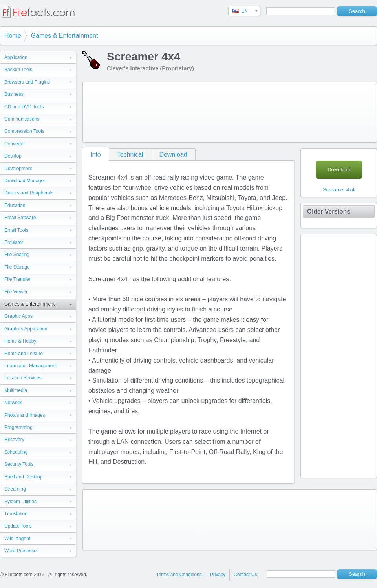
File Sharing (17, 255)
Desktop (13, 156)
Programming (18, 427)
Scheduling (16, 452)
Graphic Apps (18, 316)
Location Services (23, 378)
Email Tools (16, 230)
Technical (130, 155)
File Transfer (17, 279)
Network (13, 403)
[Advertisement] (117, 111)
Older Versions (329, 212)
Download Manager (25, 181)
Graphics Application (26, 329)
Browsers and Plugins (27, 82)
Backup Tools (18, 70)
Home (13, 36)
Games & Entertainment (65, 36)
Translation (16, 514)
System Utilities (20, 502)
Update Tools (18, 526)
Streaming (15, 489)
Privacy (218, 575)
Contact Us (245, 575)
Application (16, 57)
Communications (22, 119)
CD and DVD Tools (24, 107)
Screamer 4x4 (339, 190)
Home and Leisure (24, 354)
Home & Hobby (20, 341)
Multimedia (16, 390)
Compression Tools (24, 131)
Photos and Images (25, 415)
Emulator (14, 242)
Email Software (20, 218)
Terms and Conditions (179, 575)
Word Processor (21, 551)
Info (96, 155)
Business (14, 94)
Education (15, 205)
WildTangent (17, 539)
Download (173, 155)
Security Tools (19, 464)
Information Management (30, 366)
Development (18, 169)
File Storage (17, 267)
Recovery (14, 440)
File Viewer (16, 292)
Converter (15, 144)
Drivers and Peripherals (29, 193)
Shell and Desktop (23, 477)
